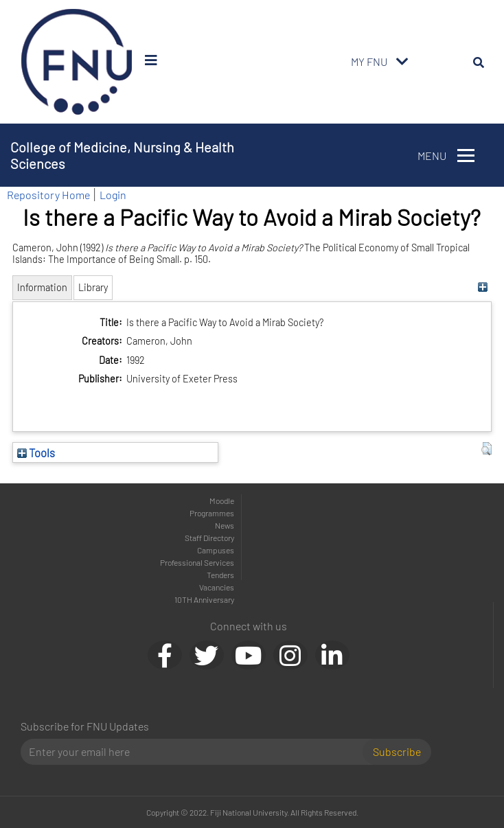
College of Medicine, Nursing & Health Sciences (122, 155)
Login (113, 195)
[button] (486, 449)
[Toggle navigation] (402, 62)
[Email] (197, 752)
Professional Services (197, 562)
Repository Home (48, 195)
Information (42, 287)
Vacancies (217, 587)
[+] (483, 287)
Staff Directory (209, 538)
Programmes (212, 513)
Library (93, 287)
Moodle (222, 501)
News (225, 525)
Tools (36, 452)
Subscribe (397, 751)
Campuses (216, 550)
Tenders (220, 575)
